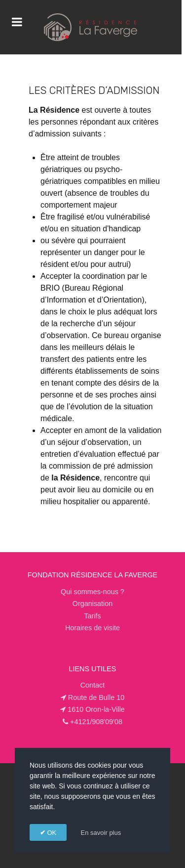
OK (51, 833)
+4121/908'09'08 (96, 722)
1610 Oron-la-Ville (96, 709)
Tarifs (92, 616)
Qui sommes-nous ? (92, 592)
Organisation (93, 604)
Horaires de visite (92, 628)
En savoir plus (101, 833)
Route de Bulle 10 (96, 697)
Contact (93, 685)
